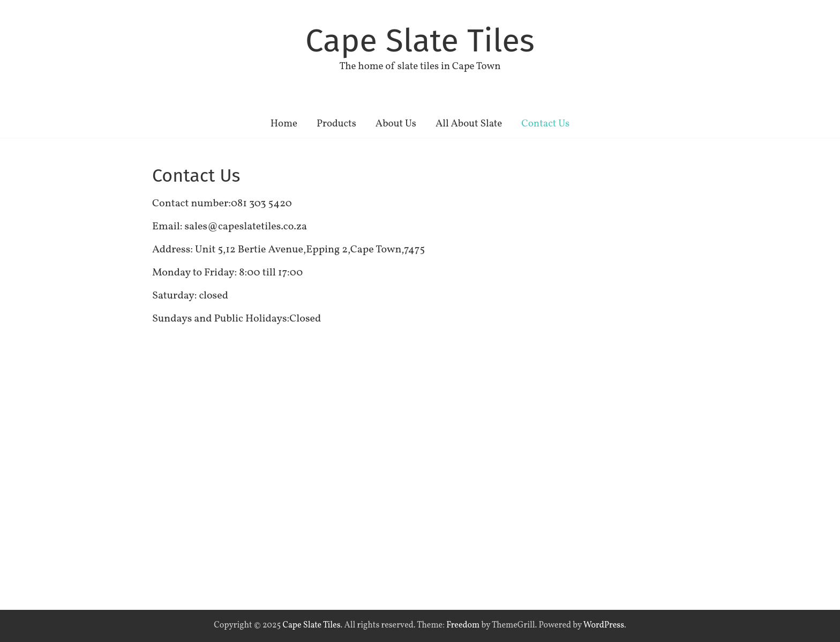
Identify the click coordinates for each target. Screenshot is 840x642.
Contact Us (545, 124)
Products (336, 124)
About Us (396, 124)
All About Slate (469, 124)
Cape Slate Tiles (420, 41)
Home (284, 124)
